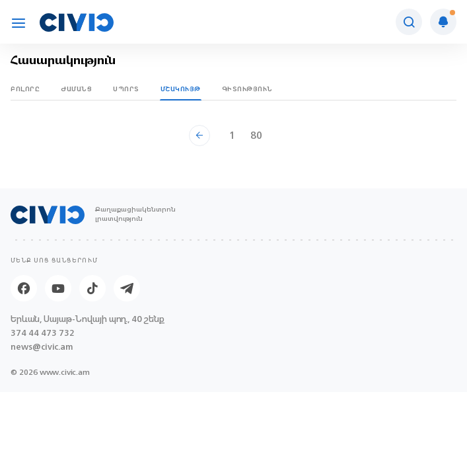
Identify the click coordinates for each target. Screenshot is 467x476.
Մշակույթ (181, 89)
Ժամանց (76, 89)
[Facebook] (24, 288)
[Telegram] (127, 288)
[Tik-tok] (92, 288)
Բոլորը (25, 89)
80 (256, 135)
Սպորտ (126, 89)
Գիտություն (247, 89)
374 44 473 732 (43, 333)
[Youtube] (58, 288)
